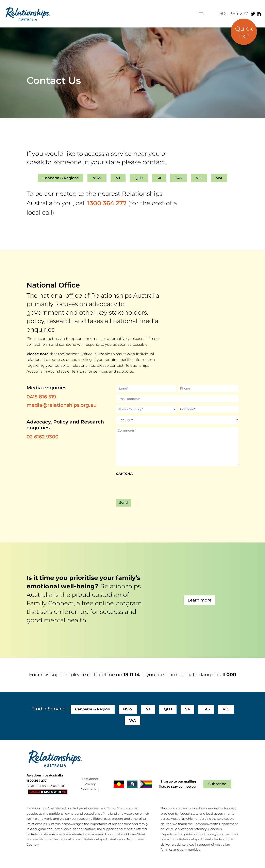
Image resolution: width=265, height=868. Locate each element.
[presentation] (147, 486)
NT (118, 178)
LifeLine (105, 675)
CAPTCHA (124, 474)
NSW (97, 178)
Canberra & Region (93, 709)
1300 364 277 (233, 13)
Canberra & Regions (61, 178)
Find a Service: (49, 709)
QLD (139, 178)
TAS (179, 178)
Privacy (90, 784)
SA (159, 178)
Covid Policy (90, 789)
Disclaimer (90, 779)
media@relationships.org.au (62, 405)
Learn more (200, 600)
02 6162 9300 (43, 437)
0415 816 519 (41, 397)
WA (219, 178)
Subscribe (217, 784)
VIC (199, 178)
